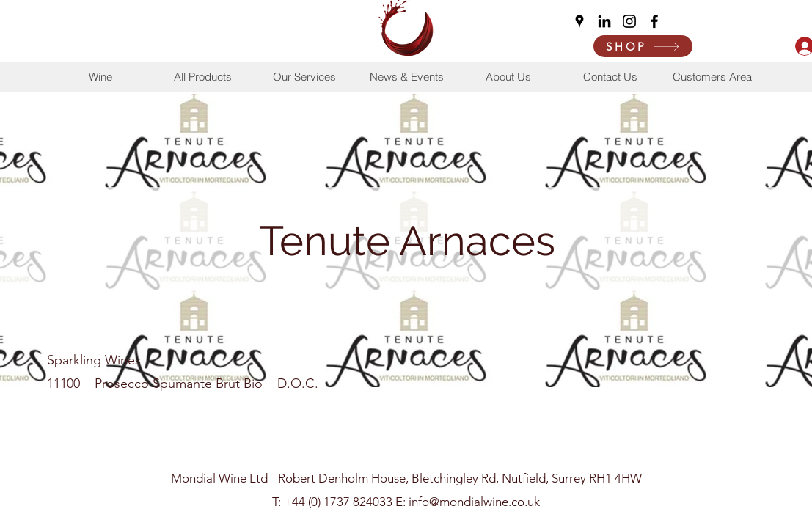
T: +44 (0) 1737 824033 (332, 502)
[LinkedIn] (604, 21)
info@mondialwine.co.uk (474, 502)
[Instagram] (629, 21)
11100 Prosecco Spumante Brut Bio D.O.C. (183, 384)
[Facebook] (654, 21)
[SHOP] (643, 46)
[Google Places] (579, 21)
